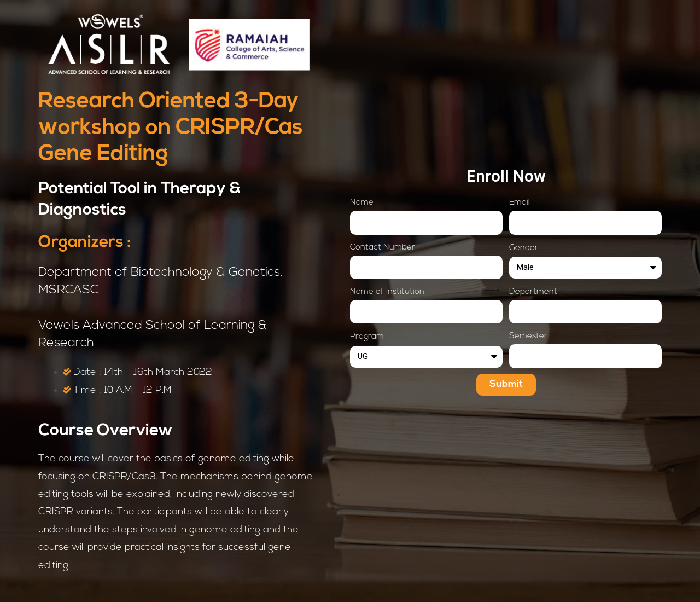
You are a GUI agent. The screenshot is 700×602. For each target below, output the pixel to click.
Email (520, 203)
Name (362, 203)
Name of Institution (387, 292)
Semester (528, 336)
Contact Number (383, 248)
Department (533, 292)
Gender (524, 248)
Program (367, 337)
